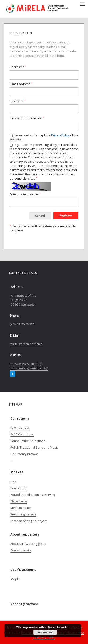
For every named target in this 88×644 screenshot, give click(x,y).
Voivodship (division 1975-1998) (33, 495)
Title (13, 482)
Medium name (21, 508)
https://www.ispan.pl (26, 364)
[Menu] (83, 4)
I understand (45, 632)
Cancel (40, 216)
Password (18, 101)
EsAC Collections (22, 434)
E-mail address (21, 84)
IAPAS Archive (20, 428)
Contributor (19, 488)
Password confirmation (27, 118)
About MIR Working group (29, 544)
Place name (19, 501)
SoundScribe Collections (28, 441)
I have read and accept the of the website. (44, 137)
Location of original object (29, 521)
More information (58, 627)
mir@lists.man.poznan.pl (27, 344)
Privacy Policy (60, 135)
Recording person (23, 514)
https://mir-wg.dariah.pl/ (29, 368)
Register (66, 215)
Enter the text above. (25, 194)
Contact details (21, 550)
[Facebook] (13, 374)
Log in (15, 578)
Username (18, 67)
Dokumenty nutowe (24, 454)
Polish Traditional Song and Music (34, 448)
